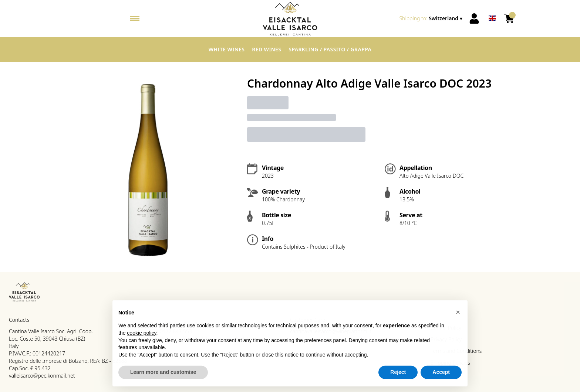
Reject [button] (398, 375)
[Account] (474, 18)
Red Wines (267, 49)
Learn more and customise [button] (163, 375)
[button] (458, 314)
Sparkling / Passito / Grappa (330, 49)
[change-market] (431, 18)
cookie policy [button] (141, 335)
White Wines (227, 49)
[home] (290, 18)
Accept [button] (441, 375)
